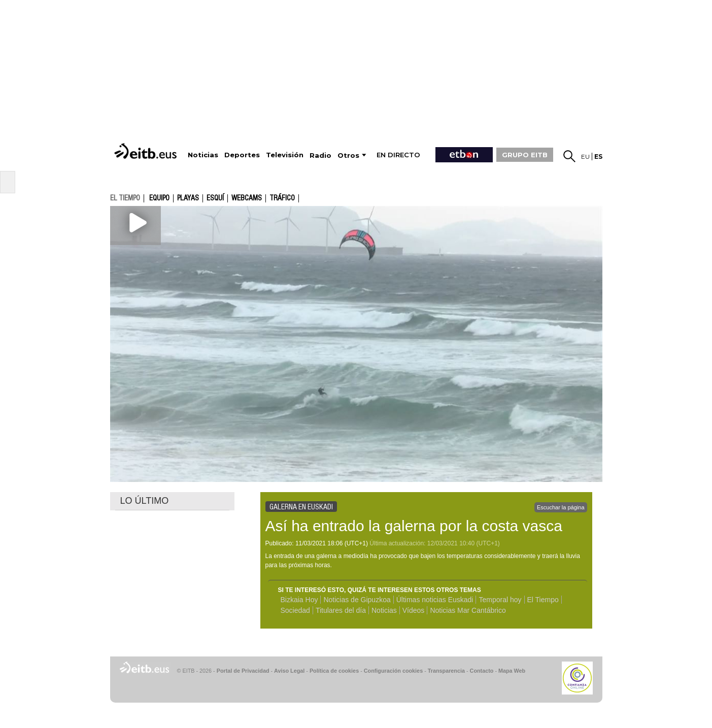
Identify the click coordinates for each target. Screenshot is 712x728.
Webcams (247, 198)
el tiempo (125, 198)
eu (585, 157)
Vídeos (414, 610)
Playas (188, 198)
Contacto (482, 671)
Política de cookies (334, 671)
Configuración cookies (393, 671)
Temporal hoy (500, 600)
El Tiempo (543, 600)
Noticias (384, 610)
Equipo (159, 198)
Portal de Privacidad (243, 671)
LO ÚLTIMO (145, 501)
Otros (348, 155)
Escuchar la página (561, 507)
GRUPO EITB (525, 155)
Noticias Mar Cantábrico (468, 610)
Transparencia (446, 671)
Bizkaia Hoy (299, 600)
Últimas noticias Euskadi (435, 600)
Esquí (215, 198)
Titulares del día (341, 610)
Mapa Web (512, 671)
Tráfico (282, 198)
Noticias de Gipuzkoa (357, 600)
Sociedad (295, 610)
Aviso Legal (289, 671)
